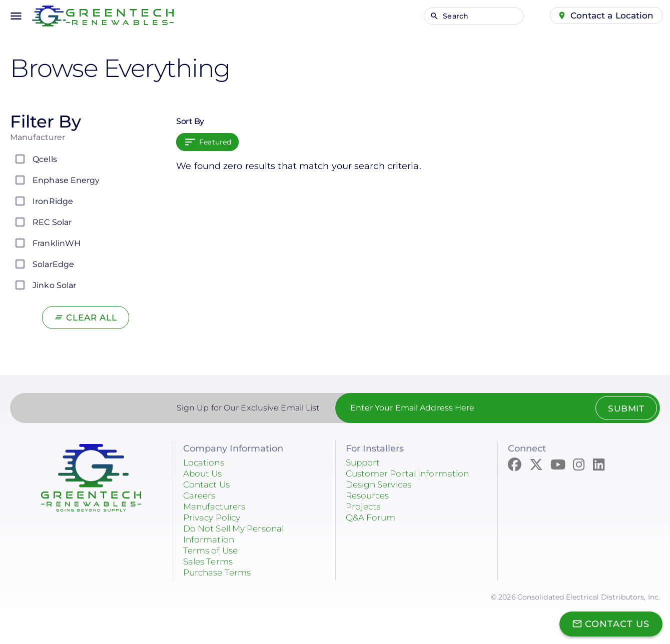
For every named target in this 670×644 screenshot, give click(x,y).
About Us (204, 473)
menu (16, 16)
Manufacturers (216, 506)
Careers (201, 495)
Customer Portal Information (411, 473)
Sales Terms (210, 561)
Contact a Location (611, 15)
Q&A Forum (372, 517)
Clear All (92, 317)
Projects (364, 506)
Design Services (382, 484)
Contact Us (208, 484)
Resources (369, 495)
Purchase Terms (220, 572)
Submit (624, 408)
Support (364, 462)
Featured (215, 142)
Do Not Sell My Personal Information (238, 534)
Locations (205, 462)
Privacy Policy (215, 517)
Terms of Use (212, 550)
